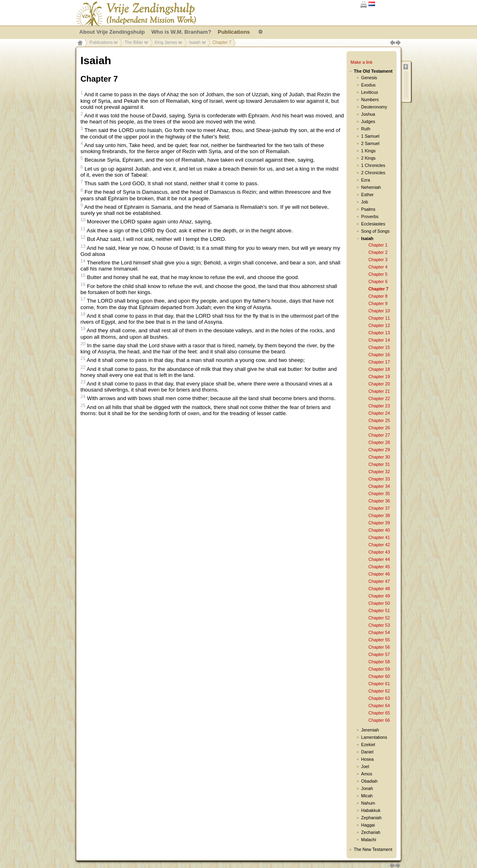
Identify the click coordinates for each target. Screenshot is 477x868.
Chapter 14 (379, 340)
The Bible (133, 42)
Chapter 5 (378, 274)
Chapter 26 (379, 428)
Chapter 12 (379, 325)
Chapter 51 (379, 610)
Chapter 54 (379, 632)
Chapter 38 (379, 515)
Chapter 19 (379, 377)
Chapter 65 (379, 713)
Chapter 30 (379, 457)
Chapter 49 (379, 596)
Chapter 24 (379, 413)
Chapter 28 (379, 442)
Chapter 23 (379, 406)
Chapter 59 (379, 669)
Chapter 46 (379, 574)
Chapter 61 (379, 684)
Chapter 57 (379, 654)
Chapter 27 (379, 435)
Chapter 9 (378, 303)
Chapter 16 (379, 355)
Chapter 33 (379, 479)
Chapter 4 (378, 267)
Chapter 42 (379, 545)
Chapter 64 (379, 706)
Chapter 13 (379, 333)
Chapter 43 (379, 552)
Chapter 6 (378, 281)
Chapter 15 (379, 347)
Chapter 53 (379, 625)
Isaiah (195, 42)
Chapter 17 (379, 362)
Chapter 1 (378, 245)
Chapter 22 (379, 398)
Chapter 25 (379, 420)
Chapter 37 (379, 508)
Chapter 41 (379, 537)
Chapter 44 (379, 559)
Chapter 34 (379, 486)
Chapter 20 (379, 384)
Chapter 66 (379, 720)
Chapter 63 (379, 698)
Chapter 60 (379, 676)
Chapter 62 (379, 691)
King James (166, 42)
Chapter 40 (379, 530)
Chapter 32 (379, 472)
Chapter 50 (379, 603)
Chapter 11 (379, 318)
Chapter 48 (379, 589)
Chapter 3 (378, 260)
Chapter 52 (379, 618)
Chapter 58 (379, 662)
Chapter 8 (378, 296)
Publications (101, 42)
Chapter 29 (379, 450)
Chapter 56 (379, 647)
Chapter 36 (379, 501)
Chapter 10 (379, 311)
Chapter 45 (379, 567)
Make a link (362, 62)
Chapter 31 (379, 464)
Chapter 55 (379, 640)
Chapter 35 (379, 494)
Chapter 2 (378, 252)
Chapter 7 (378, 289)
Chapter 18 (379, 369)
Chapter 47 (379, 581)
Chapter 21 (379, 391)
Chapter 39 (379, 523)
